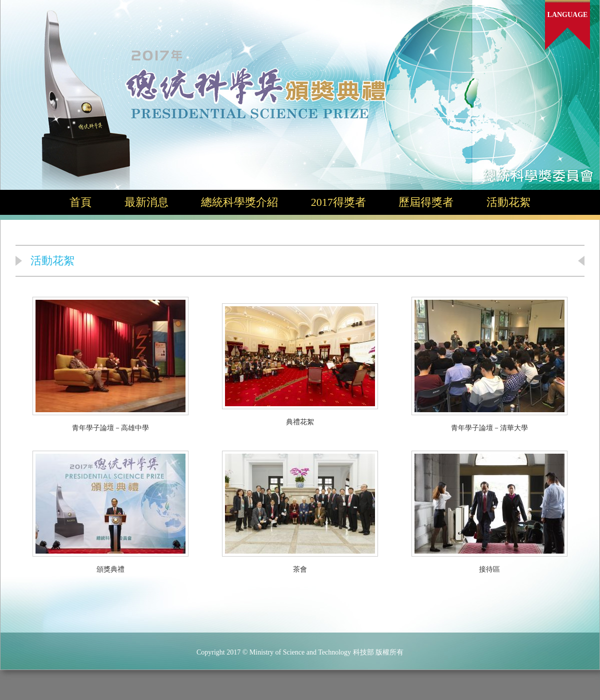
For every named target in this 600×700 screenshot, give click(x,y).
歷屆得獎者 (426, 202)
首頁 (80, 202)
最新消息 (146, 202)
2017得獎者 (338, 202)
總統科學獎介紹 (239, 202)
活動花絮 (508, 202)
